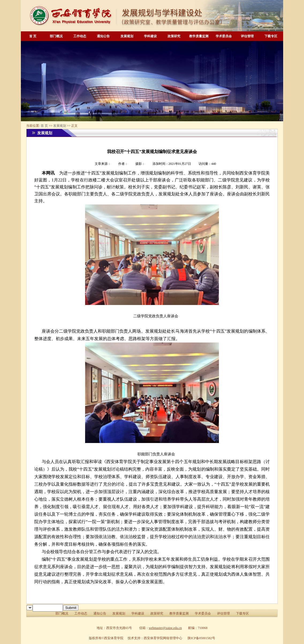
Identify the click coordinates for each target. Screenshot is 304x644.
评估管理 (247, 36)
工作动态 (80, 36)
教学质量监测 (199, 36)
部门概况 (56, 36)
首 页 (33, 36)
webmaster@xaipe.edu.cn (165, 628)
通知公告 (103, 36)
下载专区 (271, 36)
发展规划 (127, 36)
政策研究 (174, 36)
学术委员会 (224, 36)
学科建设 (150, 36)
